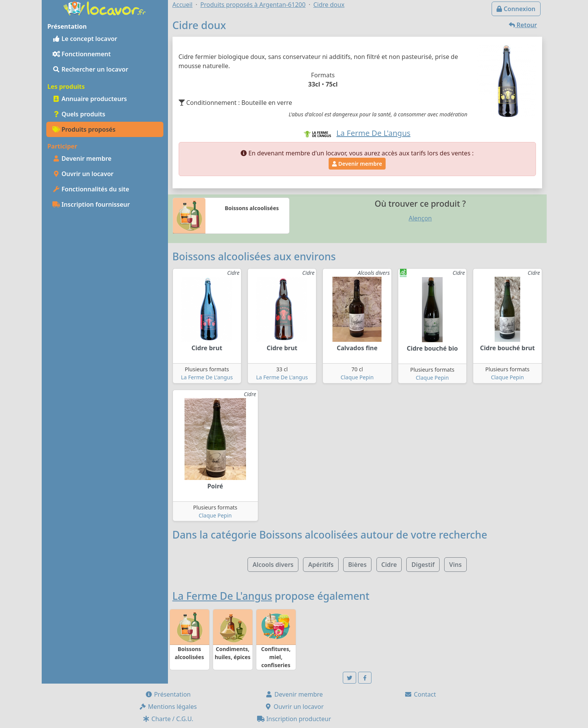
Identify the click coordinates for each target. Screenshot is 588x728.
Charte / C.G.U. (168, 719)
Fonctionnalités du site (91, 189)
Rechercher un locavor (90, 69)
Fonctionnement (82, 54)
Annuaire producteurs (90, 99)
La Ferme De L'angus (207, 377)
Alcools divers (273, 565)
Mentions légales (168, 707)
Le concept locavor (85, 39)
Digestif (423, 565)
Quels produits (79, 114)
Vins (455, 565)
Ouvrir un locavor (83, 174)
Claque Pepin (357, 377)
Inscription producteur (294, 719)
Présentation (168, 694)
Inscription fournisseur (91, 204)
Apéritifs (321, 565)
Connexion (516, 9)
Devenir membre (82, 158)
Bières (357, 565)
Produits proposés (84, 129)
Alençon (420, 218)
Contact (420, 694)
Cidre (389, 565)
